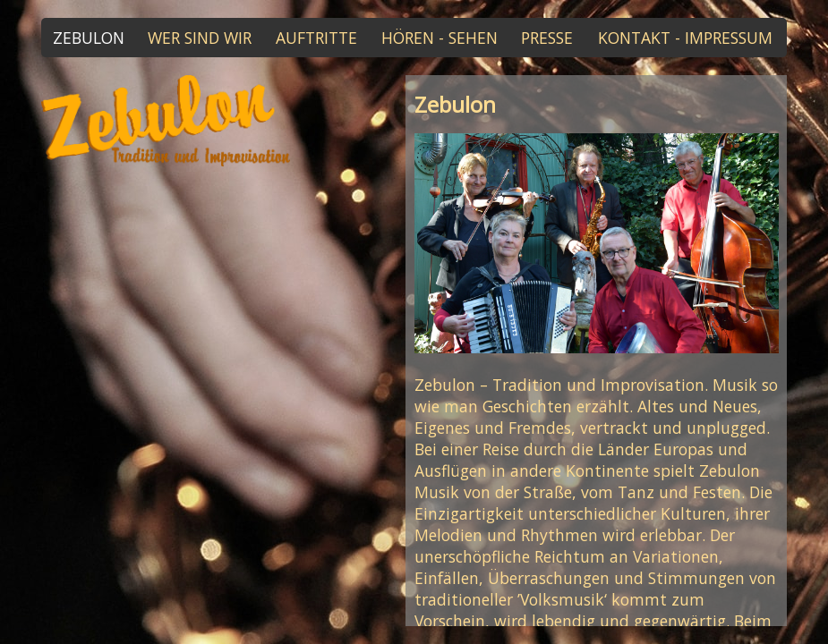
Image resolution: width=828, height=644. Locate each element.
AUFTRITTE (316, 38)
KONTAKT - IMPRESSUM (685, 38)
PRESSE (547, 38)
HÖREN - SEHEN (440, 38)
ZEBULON (89, 38)
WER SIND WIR (200, 38)
